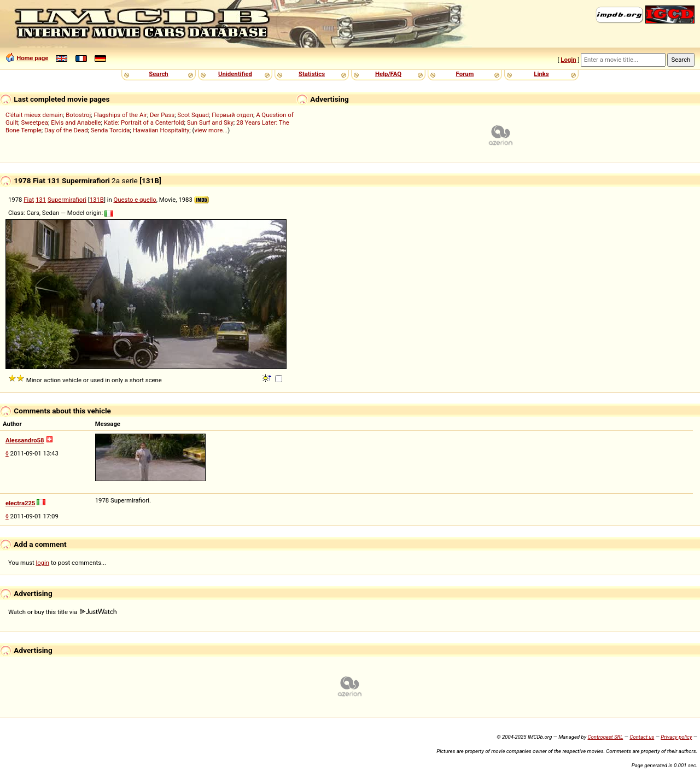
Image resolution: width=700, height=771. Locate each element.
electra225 (21, 503)
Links (541, 74)
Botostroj (78, 115)
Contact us (642, 737)
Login (568, 60)
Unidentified (235, 74)
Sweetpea (34, 122)
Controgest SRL (605, 737)
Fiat (29, 200)
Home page (32, 58)
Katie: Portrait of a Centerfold (144, 122)
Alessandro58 (25, 440)
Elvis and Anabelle (76, 122)
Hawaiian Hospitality (161, 130)
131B (97, 200)
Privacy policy (676, 737)
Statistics (312, 74)
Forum (465, 74)
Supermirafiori (67, 200)
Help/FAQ (388, 74)
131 (41, 200)
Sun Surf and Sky (210, 122)
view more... (211, 130)
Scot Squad (193, 115)
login (43, 563)
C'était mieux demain (34, 115)
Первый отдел (232, 115)
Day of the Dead (66, 130)
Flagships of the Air (121, 115)
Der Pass (162, 115)
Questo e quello (135, 200)
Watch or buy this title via (62, 612)
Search (158, 74)
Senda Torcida (110, 130)
